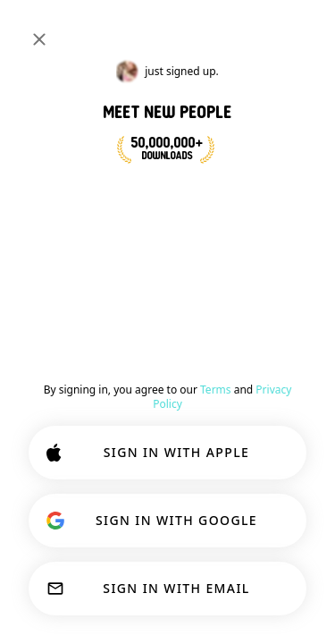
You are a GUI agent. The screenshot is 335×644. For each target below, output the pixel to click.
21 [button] (252, 199)
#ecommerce (235, 75)
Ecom (94, 229)
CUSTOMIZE (162, 535)
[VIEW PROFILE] (57, 187)
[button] (116, 199)
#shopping (151, 75)
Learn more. (160, 488)
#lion (306, 75)
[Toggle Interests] (60, 75)
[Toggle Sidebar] (32, 29)
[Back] (32, 118)
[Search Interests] (209, 29)
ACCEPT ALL (163, 592)
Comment (271, 258)
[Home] (73, 29)
